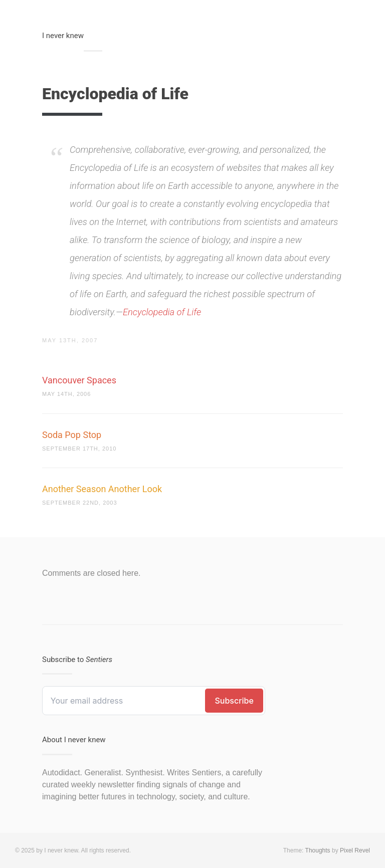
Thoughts (318, 850)
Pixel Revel (355, 850)
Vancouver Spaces (79, 380)
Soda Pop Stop (72, 435)
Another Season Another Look (102, 489)
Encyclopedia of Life (162, 312)
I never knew (63, 36)
